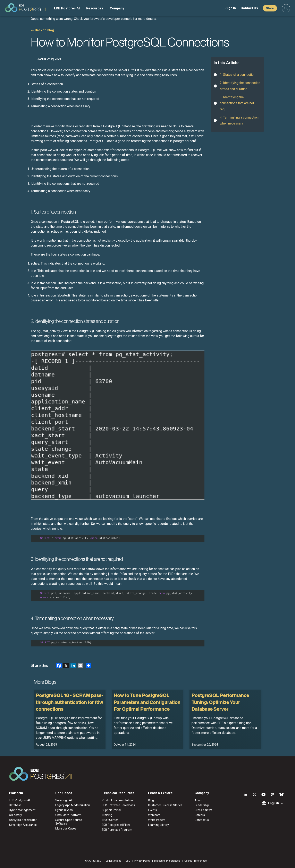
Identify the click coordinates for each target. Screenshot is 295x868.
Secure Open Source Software (69, 822)
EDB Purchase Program (117, 830)
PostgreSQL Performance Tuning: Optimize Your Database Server (220, 702)
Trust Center (110, 820)
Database (15, 805)
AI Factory (15, 815)
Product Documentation (117, 800)
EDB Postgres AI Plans (116, 825)
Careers (200, 815)
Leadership (202, 805)
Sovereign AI (64, 800)
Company (117, 8)
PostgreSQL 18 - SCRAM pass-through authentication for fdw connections (70, 702)
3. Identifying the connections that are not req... (237, 103)
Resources (95, 8)
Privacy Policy (142, 861)
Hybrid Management (22, 810)
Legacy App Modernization (73, 805)
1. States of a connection (238, 75)
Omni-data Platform (68, 815)
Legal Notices (113, 861)
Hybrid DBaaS (64, 810)
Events (153, 810)
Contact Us (249, 8)
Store (270, 8)
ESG (128, 861)
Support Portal (111, 810)
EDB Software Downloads (118, 805)
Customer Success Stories (165, 805)
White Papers (157, 820)
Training (107, 815)
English (273, 803)
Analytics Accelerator (23, 820)
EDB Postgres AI (67, 8)
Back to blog (44, 30)
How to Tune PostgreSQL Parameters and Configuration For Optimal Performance (147, 702)
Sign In (231, 8)
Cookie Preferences (196, 861)
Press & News (203, 810)
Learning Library (158, 825)
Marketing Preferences (167, 861)
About (199, 800)
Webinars (154, 815)
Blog (151, 800)
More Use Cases (66, 828)
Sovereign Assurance (23, 825)
